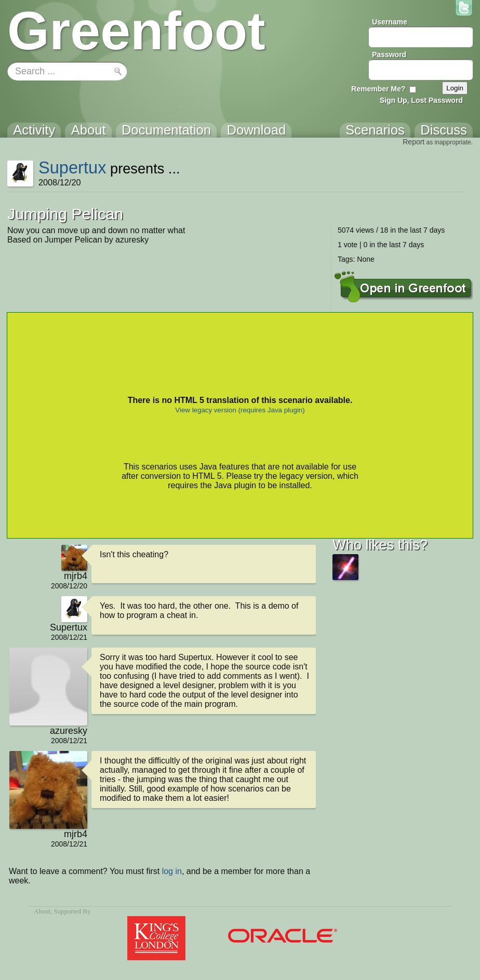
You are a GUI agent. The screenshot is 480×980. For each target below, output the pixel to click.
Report (414, 142)
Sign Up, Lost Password (421, 100)
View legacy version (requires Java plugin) (240, 410)
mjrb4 (76, 576)
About (42, 911)
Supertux (72, 167)
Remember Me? (378, 89)
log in (172, 871)
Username (390, 22)
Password (389, 55)
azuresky (69, 731)
